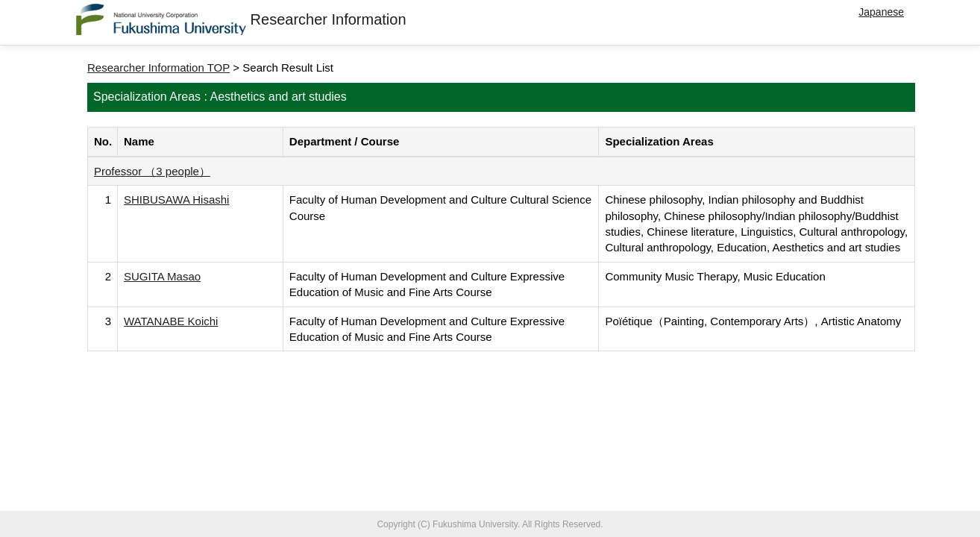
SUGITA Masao (162, 276)
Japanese (881, 12)
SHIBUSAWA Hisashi (176, 200)
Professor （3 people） (152, 171)
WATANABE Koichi (171, 321)
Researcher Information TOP (158, 67)
